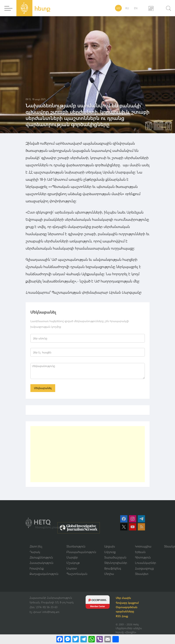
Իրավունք (37, 568)
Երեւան (140, 552)
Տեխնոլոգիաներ (116, 563)
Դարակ (35, 552)
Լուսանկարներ (145, 563)
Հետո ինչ (36, 546)
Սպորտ (72, 568)
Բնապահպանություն (81, 552)
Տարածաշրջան (115, 557)
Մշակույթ (73, 563)
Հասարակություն (41, 563)
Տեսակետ (142, 574)
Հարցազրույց (144, 568)
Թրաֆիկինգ (113, 568)
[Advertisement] (88, 454)
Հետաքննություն (41, 557)
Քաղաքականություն (44, 574)
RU (127, 8)
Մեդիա (109, 574)
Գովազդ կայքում (127, 603)
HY (118, 8)
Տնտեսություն (76, 546)
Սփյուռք (110, 552)
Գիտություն (143, 557)
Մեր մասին (124, 598)
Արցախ (110, 546)
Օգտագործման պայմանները (127, 609)
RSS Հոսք (122, 616)
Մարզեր (72, 557)
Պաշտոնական (77, 574)
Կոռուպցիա (143, 546)
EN (136, 8)
